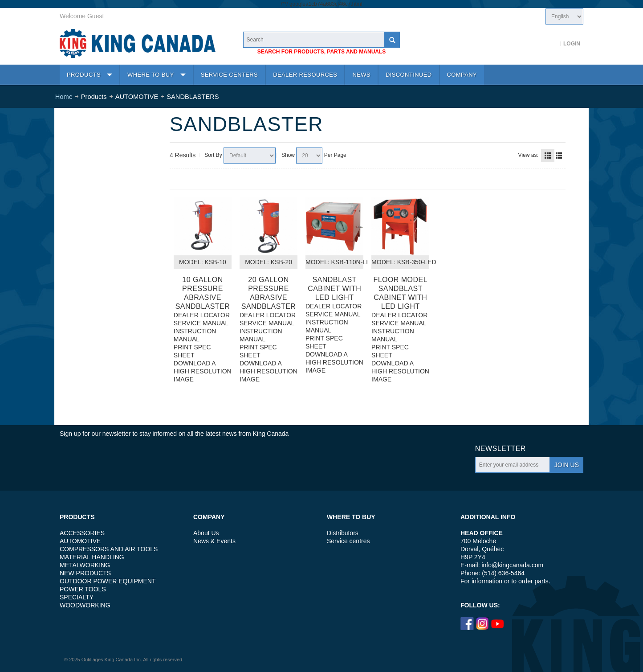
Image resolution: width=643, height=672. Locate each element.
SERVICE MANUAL (201, 323)
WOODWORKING (85, 605)
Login (572, 44)
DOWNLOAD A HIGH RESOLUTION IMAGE (203, 371)
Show (288, 155)
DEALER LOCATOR (202, 315)
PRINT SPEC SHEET (192, 351)
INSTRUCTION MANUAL (195, 335)
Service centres (348, 541)
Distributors (343, 533)
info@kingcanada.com (512, 565)
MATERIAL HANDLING (92, 557)
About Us (206, 533)
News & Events (214, 541)
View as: (528, 155)
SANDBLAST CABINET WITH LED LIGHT (334, 289)
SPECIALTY (77, 597)
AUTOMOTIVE (80, 541)
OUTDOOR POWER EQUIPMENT (108, 581)
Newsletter (501, 449)
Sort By (213, 155)
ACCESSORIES (82, 533)
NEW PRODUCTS (85, 573)
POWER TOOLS (83, 589)
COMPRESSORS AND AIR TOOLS (109, 549)
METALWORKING (85, 565)
